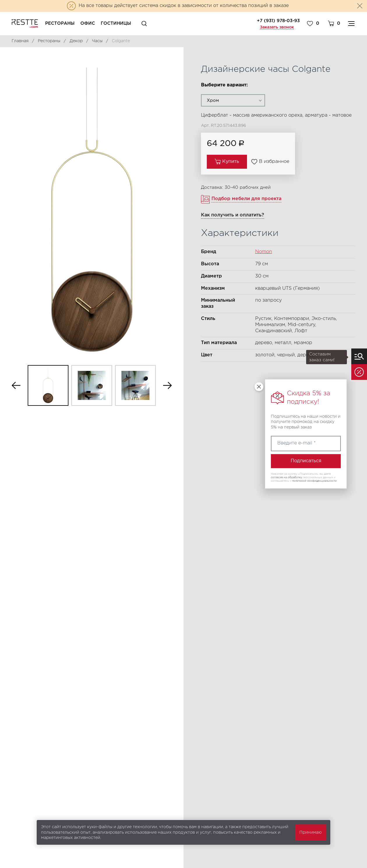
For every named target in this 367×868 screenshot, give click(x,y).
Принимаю (310, 833)
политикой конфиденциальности (314, 481)
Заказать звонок (277, 27)
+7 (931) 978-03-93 (278, 21)
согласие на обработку (286, 477)
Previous (16, 385)
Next (167, 385)
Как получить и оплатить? (233, 215)
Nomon (264, 252)
